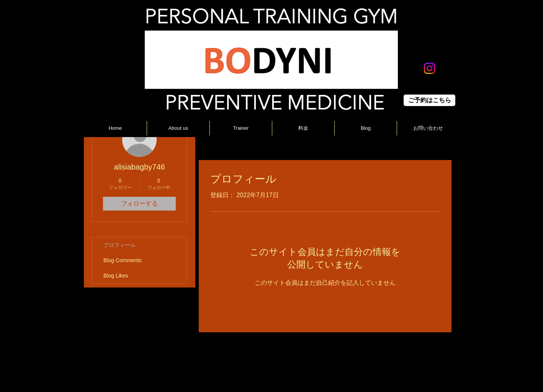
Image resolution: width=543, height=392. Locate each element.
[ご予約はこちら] (429, 100)
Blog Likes (116, 276)
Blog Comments (123, 260)
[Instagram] (429, 68)
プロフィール (119, 245)
